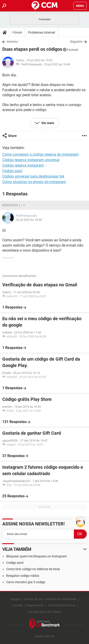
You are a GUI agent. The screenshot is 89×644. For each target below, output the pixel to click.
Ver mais (47, 123)
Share (12, 136)
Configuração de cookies (44, 612)
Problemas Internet (42, 32)
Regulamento (35, 605)
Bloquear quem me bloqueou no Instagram (36, 556)
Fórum (17, 32)
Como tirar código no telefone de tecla (33, 569)
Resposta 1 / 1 (14, 205)
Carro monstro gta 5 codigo (26, 582)
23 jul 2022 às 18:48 (57, 64)
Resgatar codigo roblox (23, 576)
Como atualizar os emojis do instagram (34, 182)
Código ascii (12, 171)
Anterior (12, 42)
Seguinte (76, 42)
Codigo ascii (15, 563)
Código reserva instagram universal (31, 160)
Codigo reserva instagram (23, 165)
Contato (17, 605)
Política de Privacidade (61, 599)
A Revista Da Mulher (62, 605)
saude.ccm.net (45, 636)
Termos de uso (33, 599)
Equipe (15, 599)
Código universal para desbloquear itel (33, 176)
